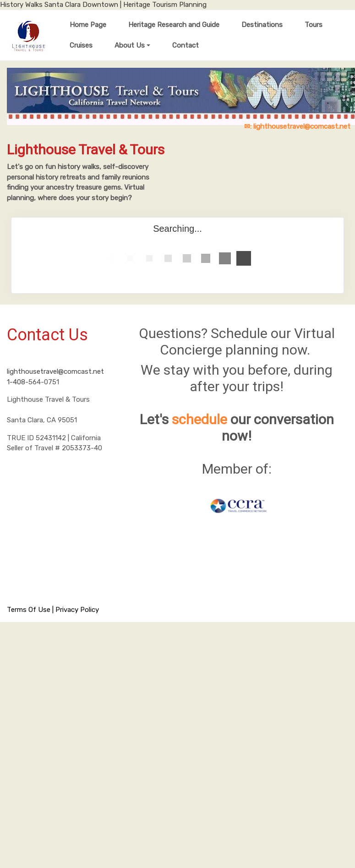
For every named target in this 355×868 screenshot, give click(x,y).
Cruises (81, 45)
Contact (186, 45)
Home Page (88, 25)
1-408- (18, 382)
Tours (314, 25)
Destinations (262, 25)
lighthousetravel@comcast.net (55, 371)
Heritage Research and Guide (174, 25)
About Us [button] (130, 45)
